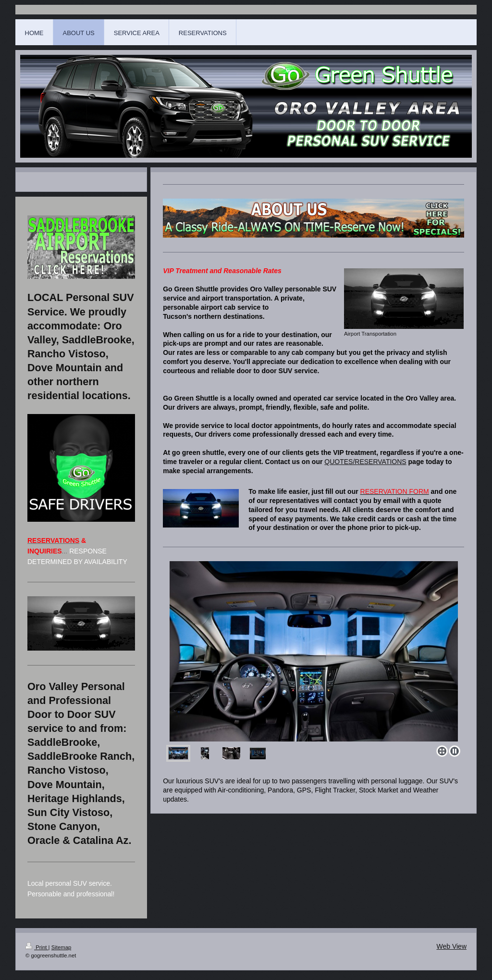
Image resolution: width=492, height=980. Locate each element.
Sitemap (61, 947)
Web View (451, 946)
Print (37, 947)
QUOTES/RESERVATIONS (365, 462)
